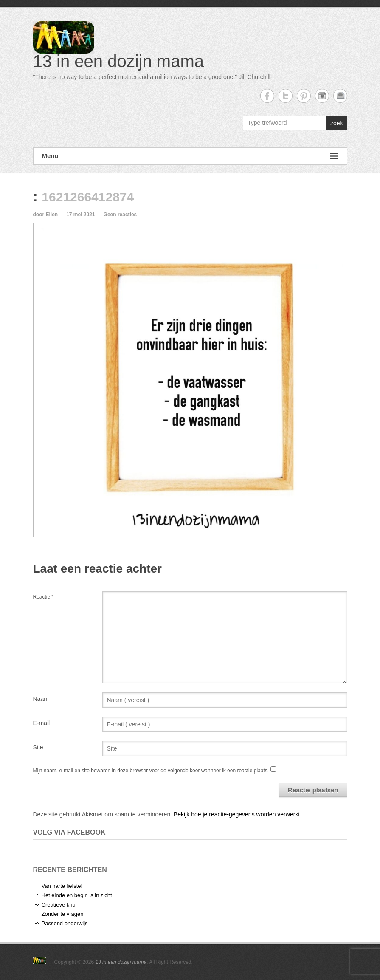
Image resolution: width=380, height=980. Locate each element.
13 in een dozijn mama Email (340, 96)
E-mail (42, 723)
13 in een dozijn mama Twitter (286, 96)
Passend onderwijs (65, 923)
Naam (41, 699)
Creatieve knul (59, 905)
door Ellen (46, 215)
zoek (337, 123)
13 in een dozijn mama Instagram (322, 96)
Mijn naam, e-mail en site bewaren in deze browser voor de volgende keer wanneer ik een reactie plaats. (151, 771)
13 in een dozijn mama (118, 61)
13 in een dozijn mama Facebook (267, 96)
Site (38, 747)
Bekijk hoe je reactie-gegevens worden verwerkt (237, 814)
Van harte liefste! (62, 886)
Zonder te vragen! (63, 914)
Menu (190, 156)
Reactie (44, 597)
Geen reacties (120, 215)
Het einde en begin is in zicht (77, 895)
